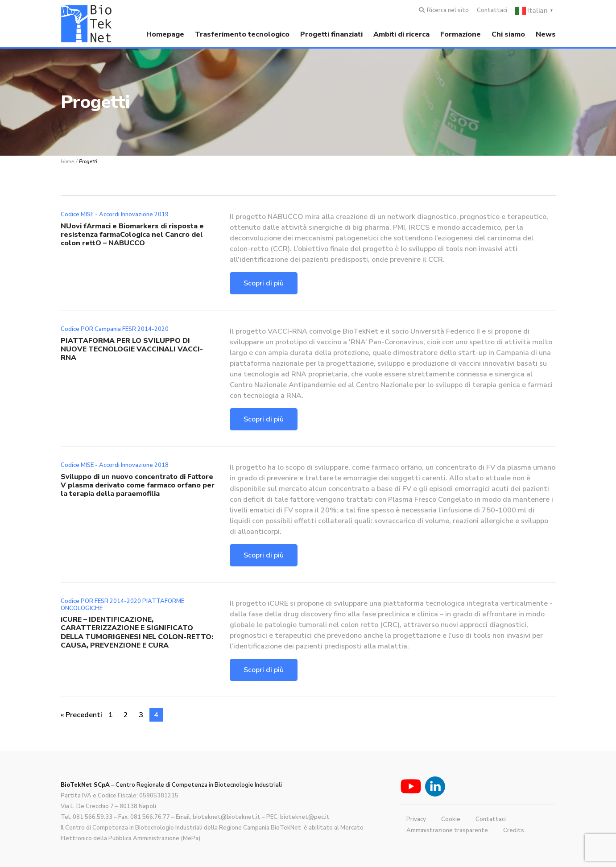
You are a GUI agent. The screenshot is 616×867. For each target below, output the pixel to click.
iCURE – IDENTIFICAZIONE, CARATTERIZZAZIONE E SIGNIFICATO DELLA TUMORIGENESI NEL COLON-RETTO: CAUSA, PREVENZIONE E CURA (137, 632)
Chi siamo (508, 34)
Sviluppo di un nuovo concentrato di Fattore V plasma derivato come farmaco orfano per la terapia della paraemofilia (138, 485)
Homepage (165, 34)
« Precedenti (81, 715)
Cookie (451, 819)
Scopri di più (264, 283)
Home (67, 162)
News (546, 34)
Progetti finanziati (331, 34)
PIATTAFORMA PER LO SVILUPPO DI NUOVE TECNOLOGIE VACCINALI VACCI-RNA (132, 349)
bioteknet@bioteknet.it (227, 817)
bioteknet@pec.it (305, 817)
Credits (514, 830)
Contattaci (492, 10)
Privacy (416, 819)
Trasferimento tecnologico (242, 34)
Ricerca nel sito (448, 10)
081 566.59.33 (93, 817)
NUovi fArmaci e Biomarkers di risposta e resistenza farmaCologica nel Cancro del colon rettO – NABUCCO (132, 235)
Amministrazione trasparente (447, 830)
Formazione (461, 34)
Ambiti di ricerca (401, 34)
